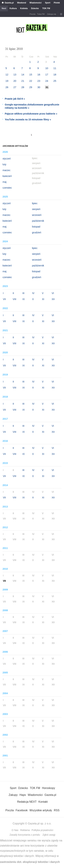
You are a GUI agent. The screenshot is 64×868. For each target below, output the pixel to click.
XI (43, 299)
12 (7, 74)
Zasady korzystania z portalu (25, 835)
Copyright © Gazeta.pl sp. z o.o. (32, 824)
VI (53, 293)
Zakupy (13, 795)
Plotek (57, 3)
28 (23, 87)
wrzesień (37, 215)
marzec (6, 170)
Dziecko (35, 8)
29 (31, 87)
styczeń (7, 159)
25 (55, 81)
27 (15, 87)
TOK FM (46, 8)
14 (23, 74)
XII (53, 299)
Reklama (25, 830)
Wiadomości (36, 3)
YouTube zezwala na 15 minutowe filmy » (28, 119)
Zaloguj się (52, 14)
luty (4, 164)
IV (33, 293)
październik (38, 221)
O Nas (15, 830)
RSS (57, 810)
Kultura (13, 8)
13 (15, 74)
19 (7, 81)
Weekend (22, 3)
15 (31, 74)
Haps (23, 795)
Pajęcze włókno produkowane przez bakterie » (31, 114)
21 (23, 81)
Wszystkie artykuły (41, 810)
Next (4, 8)
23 (39, 81)
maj (5, 182)
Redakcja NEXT (27, 802)
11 (55, 68)
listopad (36, 227)
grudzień (37, 232)
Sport (48, 3)
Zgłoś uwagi (49, 835)
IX (23, 299)
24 (47, 81)
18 (55, 74)
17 (47, 74)
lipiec (35, 203)
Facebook (22, 810)
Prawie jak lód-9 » (15, 99)
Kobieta (24, 8)
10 (47, 68)
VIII (14, 299)
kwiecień (7, 176)
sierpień (36, 209)
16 (39, 74)
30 (39, 87)
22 (31, 81)
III (23, 293)
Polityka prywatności (42, 830)
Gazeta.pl (9, 3)
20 (15, 81)
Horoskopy (48, 788)
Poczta (33, 14)
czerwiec (7, 188)
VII (4, 299)
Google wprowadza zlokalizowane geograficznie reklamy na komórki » (32, 106)
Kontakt (43, 802)
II (13, 293)
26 (7, 87)
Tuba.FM (41, 14)
